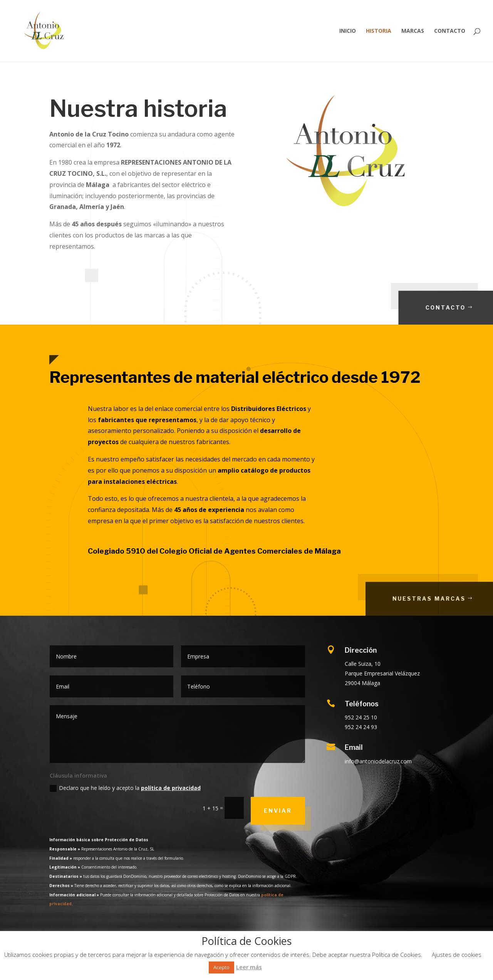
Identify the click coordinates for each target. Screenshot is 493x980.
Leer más (249, 967)
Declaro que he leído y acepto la (125, 788)
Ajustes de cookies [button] (457, 955)
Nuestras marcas (449, 599)
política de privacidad (171, 788)
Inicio (348, 31)
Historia (379, 31)
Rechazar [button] (274, 967)
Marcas (413, 31)
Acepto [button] (221, 967)
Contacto (450, 31)
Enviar (278, 811)
